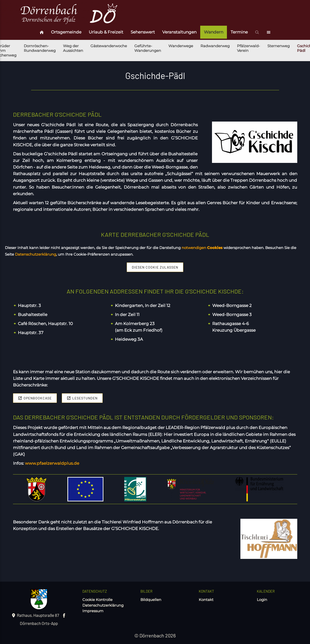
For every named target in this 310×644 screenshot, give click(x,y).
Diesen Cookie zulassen (155, 267)
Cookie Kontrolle (97, 600)
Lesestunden (82, 398)
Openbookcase (35, 398)
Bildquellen (151, 600)
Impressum (93, 611)
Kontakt (206, 600)
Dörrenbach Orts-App (39, 623)
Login (262, 600)
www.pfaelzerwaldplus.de (52, 463)
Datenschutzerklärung (103, 605)
